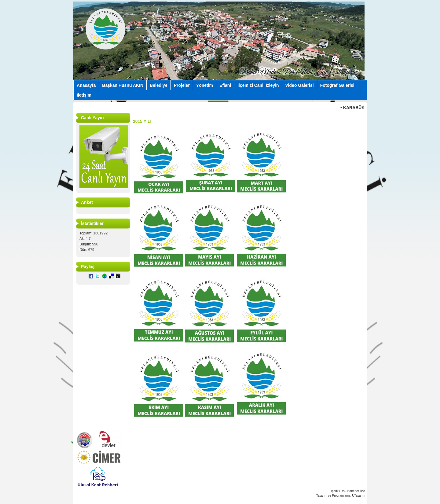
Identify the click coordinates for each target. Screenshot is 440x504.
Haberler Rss (356, 491)
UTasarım (359, 496)
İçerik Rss (338, 491)
